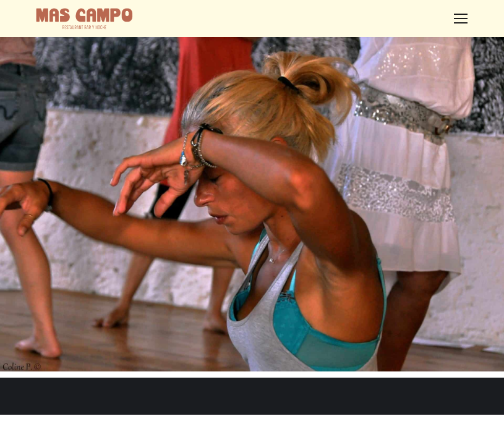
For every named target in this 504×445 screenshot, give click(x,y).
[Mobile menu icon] (461, 19)
